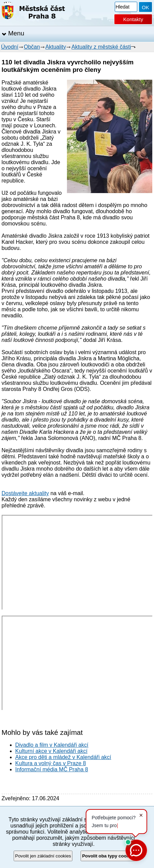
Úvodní (10, 47)
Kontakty (133, 19)
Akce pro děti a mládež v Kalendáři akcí (63, 757)
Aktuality (56, 47)
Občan (32, 47)
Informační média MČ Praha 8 (52, 769)
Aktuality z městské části (101, 47)
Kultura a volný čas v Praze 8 (51, 763)
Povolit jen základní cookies (43, 856)
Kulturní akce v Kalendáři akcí (52, 751)
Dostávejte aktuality (25, 493)
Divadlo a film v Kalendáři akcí (52, 745)
